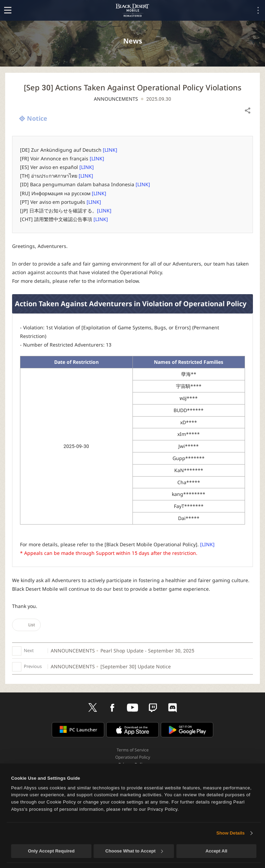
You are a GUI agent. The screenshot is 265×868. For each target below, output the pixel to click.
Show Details (230, 833)
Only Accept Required (51, 851)
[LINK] (110, 150)
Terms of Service (133, 750)
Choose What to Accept (134, 851)
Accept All (217, 851)
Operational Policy (133, 757)
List (26, 625)
